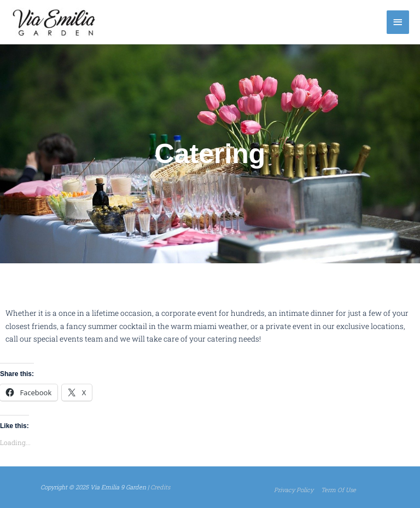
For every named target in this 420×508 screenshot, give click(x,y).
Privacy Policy (294, 490)
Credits (160, 487)
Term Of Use (339, 490)
